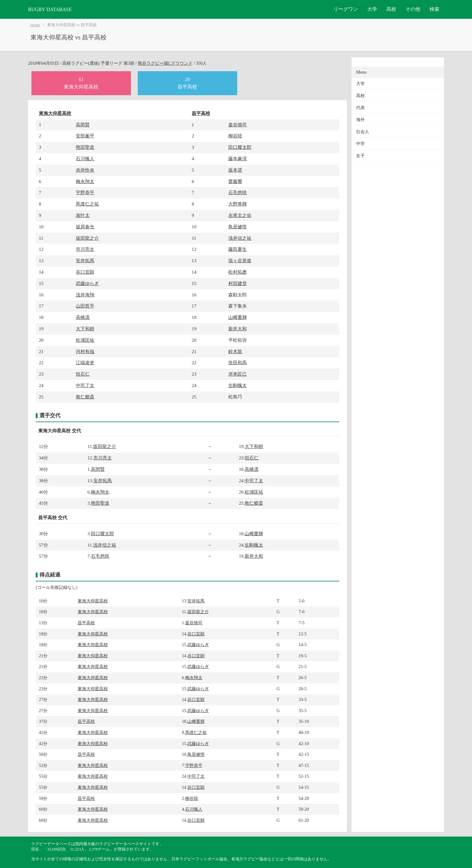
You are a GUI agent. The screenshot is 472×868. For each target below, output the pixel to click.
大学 (372, 9)
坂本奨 (235, 170)
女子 (360, 156)
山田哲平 (85, 306)
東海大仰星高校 (55, 113)
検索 (434, 9)
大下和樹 (85, 329)
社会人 (363, 132)
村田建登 (238, 283)
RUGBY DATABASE (50, 9)
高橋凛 (83, 317)
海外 (360, 120)
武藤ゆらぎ (87, 283)
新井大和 (238, 329)
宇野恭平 (85, 192)
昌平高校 (201, 113)
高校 (391, 9)
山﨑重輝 (238, 317)
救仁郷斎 (85, 397)
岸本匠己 (238, 374)
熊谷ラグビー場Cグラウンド (165, 63)
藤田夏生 (238, 249)
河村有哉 (85, 351)
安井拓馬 (85, 261)
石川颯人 (85, 159)
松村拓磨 (238, 272)
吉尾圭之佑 (240, 215)
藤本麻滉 (238, 159)
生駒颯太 (238, 385)
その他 (413, 9)
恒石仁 (83, 374)
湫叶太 (83, 215)
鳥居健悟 (238, 227)
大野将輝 (238, 204)
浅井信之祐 (240, 238)
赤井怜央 (85, 170)
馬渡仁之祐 (87, 204)
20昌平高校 (187, 83)
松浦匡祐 (85, 340)
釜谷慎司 (238, 125)
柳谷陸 (235, 136)
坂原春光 (85, 227)
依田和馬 (238, 363)
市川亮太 (85, 249)
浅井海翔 (85, 295)
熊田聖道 (85, 147)
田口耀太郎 (240, 147)
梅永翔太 (85, 181)
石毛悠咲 (238, 192)
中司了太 (85, 385)
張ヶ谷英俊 (240, 261)
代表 (360, 108)
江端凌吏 (85, 363)
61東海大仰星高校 (81, 83)
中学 (360, 144)
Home (35, 25)
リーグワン (346, 9)
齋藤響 (235, 181)
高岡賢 (83, 125)
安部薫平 (85, 136)
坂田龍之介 (87, 238)
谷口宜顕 (85, 272)
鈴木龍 (235, 351)
